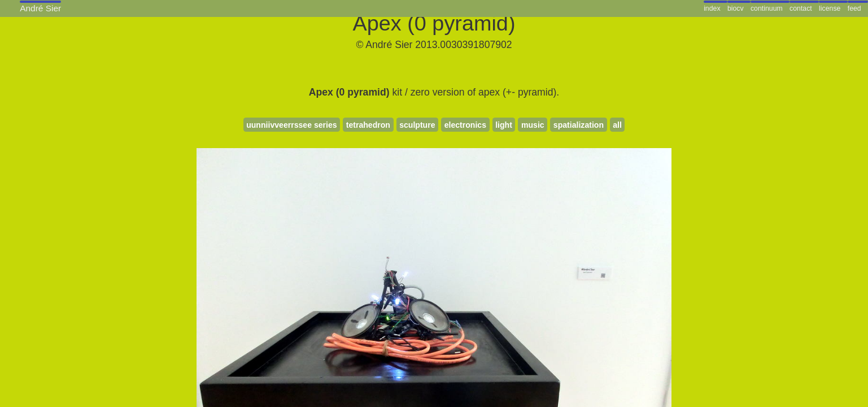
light (504, 125)
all (617, 125)
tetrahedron (368, 125)
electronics (465, 125)
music (533, 125)
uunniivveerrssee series (291, 125)
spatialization (579, 125)
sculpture (417, 125)
